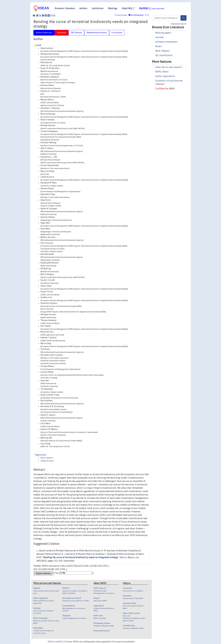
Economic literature (65, 8)
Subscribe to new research (169, 67)
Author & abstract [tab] (44, 33)
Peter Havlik (46, 458)
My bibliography (136, 15)
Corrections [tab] (117, 33)
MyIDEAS (152, 8)
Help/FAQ (128, 8)
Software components (166, 42)
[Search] (184, 18)
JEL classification (164, 55)
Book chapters (163, 51)
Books (158, 46)
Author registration (165, 76)
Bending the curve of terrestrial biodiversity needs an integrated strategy (81, 557)
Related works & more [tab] (97, 33)
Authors (83, 8)
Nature (123, 557)
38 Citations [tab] (76, 33)
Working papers (163, 33)
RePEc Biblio (162, 72)
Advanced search (179, 24)
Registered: (41, 455)
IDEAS (50, 642)
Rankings (113, 8)
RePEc (61, 642)
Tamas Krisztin (47, 461)
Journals (159, 37)
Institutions (98, 8)
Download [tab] (61, 33)
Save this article (122, 15)
